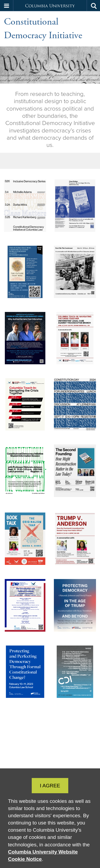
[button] (7, 6)
